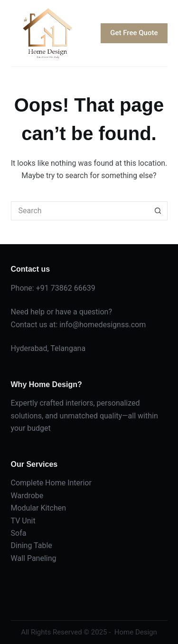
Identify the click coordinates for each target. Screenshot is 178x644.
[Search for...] (80, 211)
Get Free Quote (134, 33)
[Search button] (158, 211)
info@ (69, 325)
